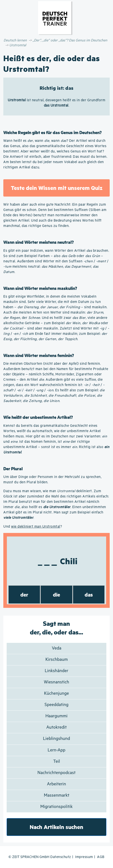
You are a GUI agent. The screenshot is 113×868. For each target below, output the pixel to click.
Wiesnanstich (56, 682)
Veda (57, 648)
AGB (101, 857)
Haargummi (56, 716)
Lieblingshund (56, 739)
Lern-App (56, 750)
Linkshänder (56, 671)
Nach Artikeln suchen (56, 827)
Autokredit (56, 727)
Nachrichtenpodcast (56, 773)
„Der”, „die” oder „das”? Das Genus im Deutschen (70, 40)
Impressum (84, 857)
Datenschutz (61, 857)
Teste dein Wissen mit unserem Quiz (57, 188)
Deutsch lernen (15, 40)
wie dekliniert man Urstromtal (36, 527)
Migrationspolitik (56, 807)
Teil (57, 762)
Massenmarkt (57, 795)
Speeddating (56, 705)
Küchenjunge (56, 693)
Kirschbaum (57, 660)
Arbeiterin (56, 784)
